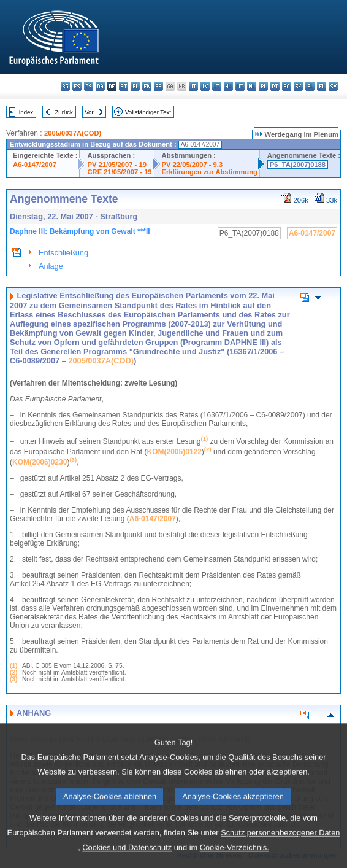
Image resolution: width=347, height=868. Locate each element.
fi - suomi (322, 86)
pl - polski (263, 86)
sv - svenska (333, 86)
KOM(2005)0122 (174, 452)
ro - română (287, 86)
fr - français (158, 86)
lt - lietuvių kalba (217, 86)
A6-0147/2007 (35, 165)
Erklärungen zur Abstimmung (210, 172)
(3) (13, 679)
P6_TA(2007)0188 (298, 165)
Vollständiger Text (148, 112)
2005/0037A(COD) (73, 133)
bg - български (65, 86)
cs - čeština (89, 86)
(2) (13, 672)
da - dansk (100, 86)
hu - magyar (228, 86)
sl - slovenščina (310, 86)
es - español (77, 86)
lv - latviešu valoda (205, 86)
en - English (147, 86)
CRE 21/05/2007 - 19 (119, 172)
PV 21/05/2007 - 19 (116, 165)
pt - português (275, 86)
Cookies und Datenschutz (127, 857)
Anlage (51, 266)
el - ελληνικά (135, 86)
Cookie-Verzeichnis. (235, 857)
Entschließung (63, 253)
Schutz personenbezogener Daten (280, 843)
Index (26, 112)
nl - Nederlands (252, 86)
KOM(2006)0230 (40, 462)
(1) (13, 666)
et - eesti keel (124, 86)
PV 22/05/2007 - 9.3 (193, 165)
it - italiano (193, 86)
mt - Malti (240, 86)
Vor (89, 112)
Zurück (64, 112)
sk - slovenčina (298, 86)
